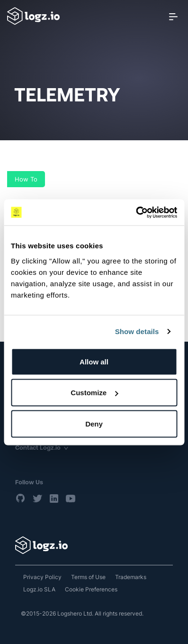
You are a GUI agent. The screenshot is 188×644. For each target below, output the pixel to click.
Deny (94, 423)
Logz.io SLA (39, 589)
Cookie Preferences (91, 589)
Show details (137, 331)
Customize (94, 393)
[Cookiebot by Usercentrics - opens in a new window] (136, 212)
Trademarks (131, 577)
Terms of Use (88, 577)
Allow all (94, 361)
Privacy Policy (42, 577)
